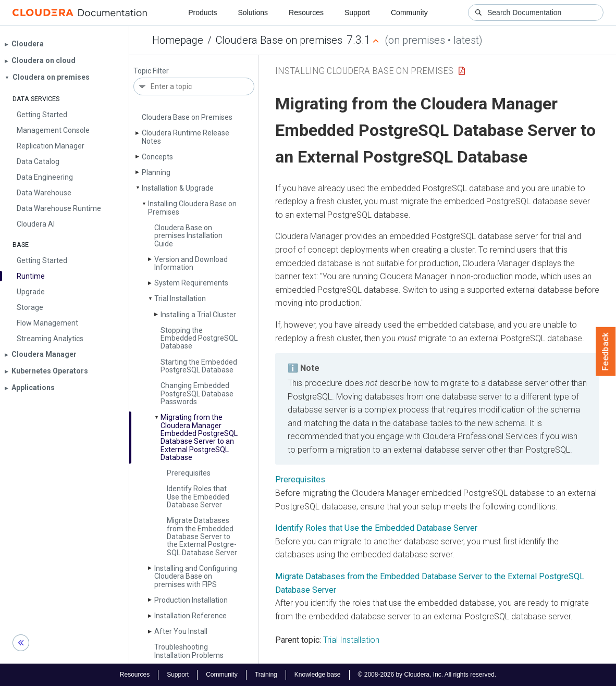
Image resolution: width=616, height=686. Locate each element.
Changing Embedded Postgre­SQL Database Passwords (197, 394)
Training (266, 675)
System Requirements (191, 283)
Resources (306, 13)
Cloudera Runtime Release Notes (186, 137)
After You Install (181, 631)
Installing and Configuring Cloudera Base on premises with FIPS (196, 576)
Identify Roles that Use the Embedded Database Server (198, 497)
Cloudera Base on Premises (187, 117)
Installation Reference (190, 616)
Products (202, 13)
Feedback (606, 352)
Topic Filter (151, 71)
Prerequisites (189, 473)
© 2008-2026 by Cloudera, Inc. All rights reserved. (427, 675)
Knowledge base (318, 675)
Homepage (178, 40)
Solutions (253, 13)
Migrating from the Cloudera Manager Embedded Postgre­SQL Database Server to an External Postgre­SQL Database (199, 437)
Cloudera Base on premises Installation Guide (188, 236)
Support (357, 13)
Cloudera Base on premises (279, 40)
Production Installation (191, 600)
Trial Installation (180, 298)
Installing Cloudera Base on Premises (192, 208)
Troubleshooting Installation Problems (189, 651)
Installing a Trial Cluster (198, 315)
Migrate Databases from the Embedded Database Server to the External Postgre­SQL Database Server (202, 537)
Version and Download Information (191, 263)
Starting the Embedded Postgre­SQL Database (199, 366)
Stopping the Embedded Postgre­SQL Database (199, 338)
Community (409, 13)
